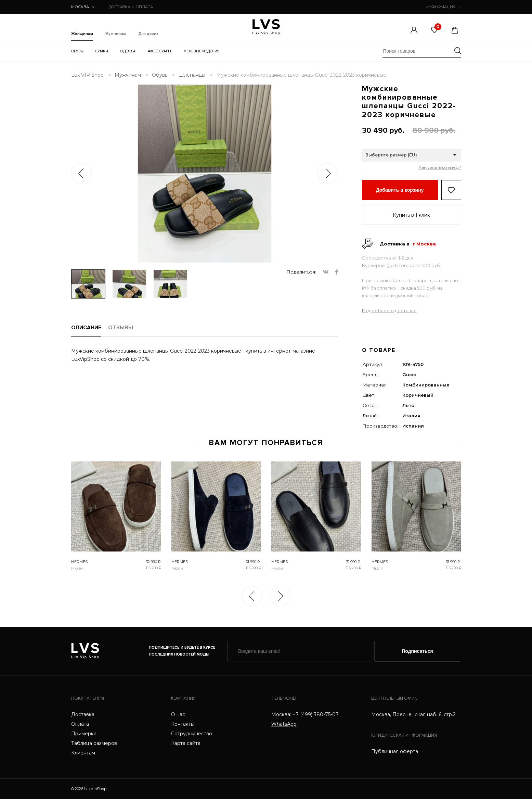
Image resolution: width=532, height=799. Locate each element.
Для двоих (148, 34)
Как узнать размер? (440, 167)
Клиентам (83, 753)
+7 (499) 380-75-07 (316, 714)
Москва (83, 7)
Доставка (83, 714)
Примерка (84, 734)
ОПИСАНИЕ (86, 328)
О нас (178, 714)
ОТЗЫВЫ (121, 328)
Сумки (102, 51)
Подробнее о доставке (389, 310)
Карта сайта (186, 743)
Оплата (80, 724)
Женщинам (82, 34)
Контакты (183, 724)
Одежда (128, 51)
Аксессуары (159, 51)
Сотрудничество (192, 734)
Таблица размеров (94, 743)
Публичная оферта (395, 751)
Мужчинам (116, 34)
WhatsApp (284, 724)
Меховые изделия (201, 51)
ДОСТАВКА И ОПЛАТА (131, 7)
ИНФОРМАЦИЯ (443, 7)
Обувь (77, 51)
